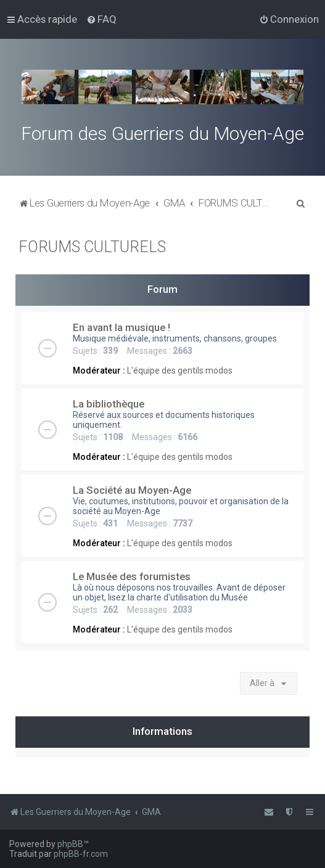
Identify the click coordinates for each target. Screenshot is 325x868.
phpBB (70, 844)
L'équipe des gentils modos (180, 371)
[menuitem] (101, 19)
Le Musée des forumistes (132, 576)
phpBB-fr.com (81, 854)
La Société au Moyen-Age (132, 490)
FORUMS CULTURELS (92, 247)
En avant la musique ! (121, 327)
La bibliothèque (109, 404)
